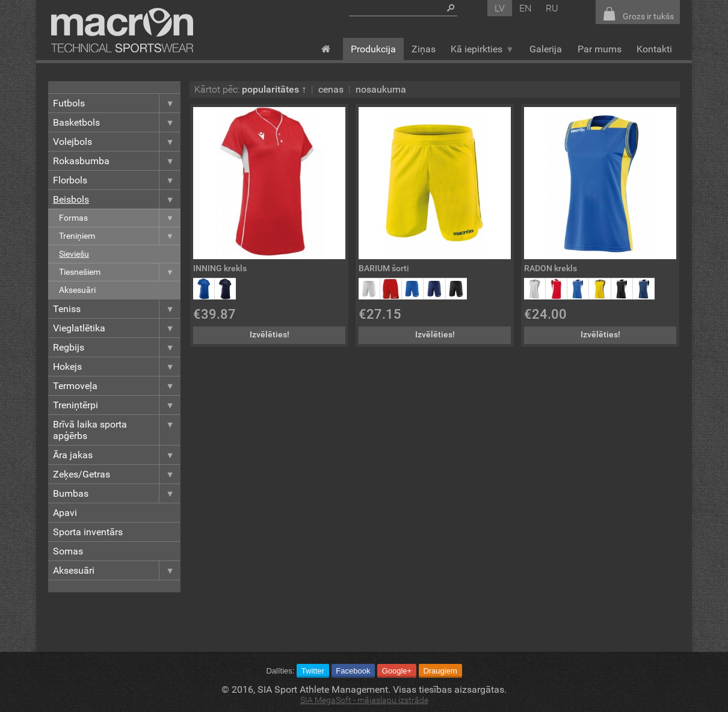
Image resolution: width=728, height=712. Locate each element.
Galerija (546, 49)
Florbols (117, 180)
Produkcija (373, 49)
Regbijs (117, 347)
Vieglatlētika (117, 328)
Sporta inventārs (88, 532)
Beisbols (117, 199)
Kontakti (654, 49)
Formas (120, 218)
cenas (331, 89)
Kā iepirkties (482, 49)
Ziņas (424, 49)
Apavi (65, 513)
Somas (68, 551)
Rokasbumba (117, 161)
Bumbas (117, 493)
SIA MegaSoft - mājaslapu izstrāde (364, 700)
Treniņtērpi (117, 405)
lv (500, 8)
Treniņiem (120, 236)
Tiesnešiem (120, 272)
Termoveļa (117, 386)
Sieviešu (74, 254)
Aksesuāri (77, 290)
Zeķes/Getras (117, 474)
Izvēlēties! (270, 335)
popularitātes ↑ (274, 89)
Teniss (117, 309)
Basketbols (117, 122)
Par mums (600, 49)
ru (552, 8)
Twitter (313, 671)
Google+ (397, 671)
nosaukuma (381, 89)
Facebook (353, 671)
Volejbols (117, 142)
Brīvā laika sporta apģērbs (117, 430)
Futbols (117, 103)
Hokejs (117, 367)
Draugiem (440, 671)
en (525, 8)
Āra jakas (117, 455)
